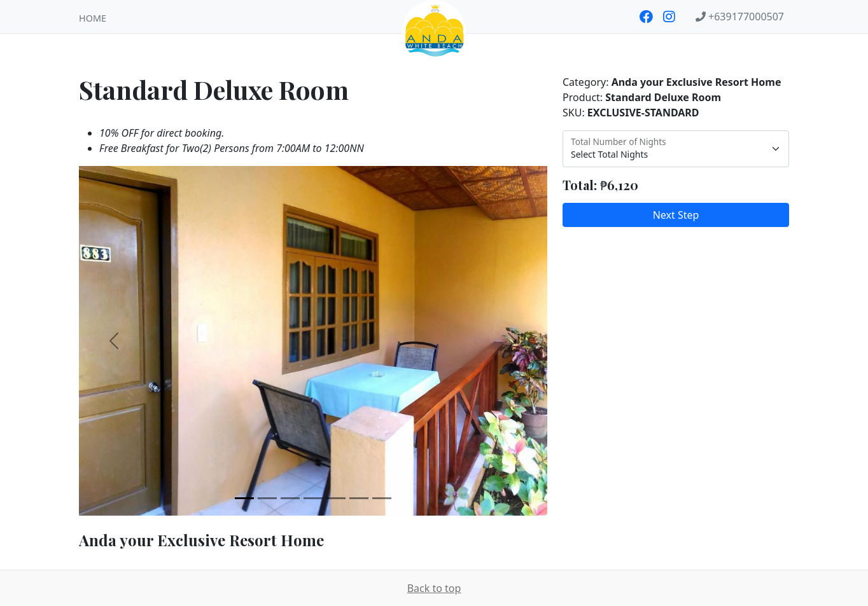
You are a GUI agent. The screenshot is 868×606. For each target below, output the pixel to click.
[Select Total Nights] (676, 149)
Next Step (676, 215)
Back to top (434, 588)
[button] (114, 341)
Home (93, 18)
